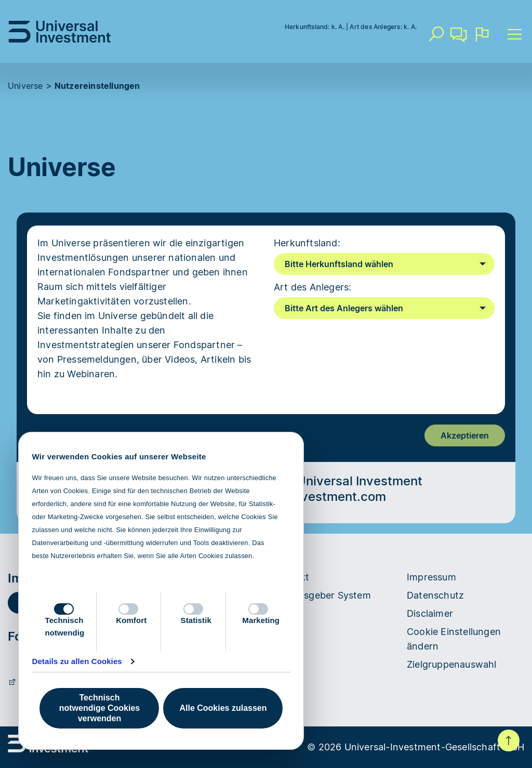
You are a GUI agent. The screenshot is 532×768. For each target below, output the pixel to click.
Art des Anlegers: (312, 287)
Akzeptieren (465, 435)
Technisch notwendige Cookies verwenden (99, 708)
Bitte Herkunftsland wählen (339, 264)
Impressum (431, 577)
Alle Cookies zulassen (223, 708)
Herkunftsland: (307, 243)
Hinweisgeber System (322, 595)
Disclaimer (430, 613)
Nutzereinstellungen (97, 86)
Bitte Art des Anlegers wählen (344, 308)
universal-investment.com (308, 496)
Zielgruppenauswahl (452, 664)
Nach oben (509, 740)
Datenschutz (435, 595)
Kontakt (459, 38)
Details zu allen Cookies (77, 661)
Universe (25, 86)
